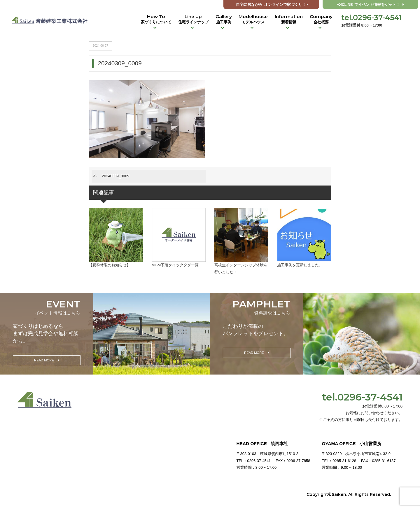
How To (156, 19)
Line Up (193, 19)
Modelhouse (253, 19)
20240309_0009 (116, 176)
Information (289, 19)
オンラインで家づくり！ (272, 5)
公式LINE (371, 5)
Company (321, 19)
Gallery (224, 19)
